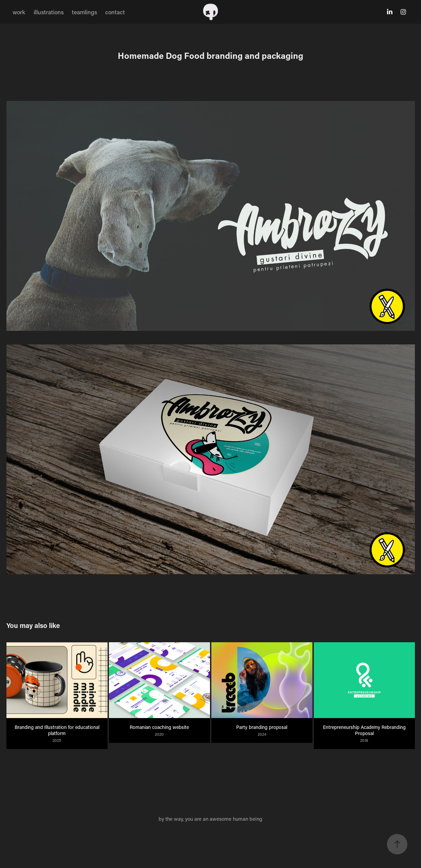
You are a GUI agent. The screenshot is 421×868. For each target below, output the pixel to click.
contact (115, 12)
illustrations (49, 12)
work (19, 12)
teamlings (84, 12)
